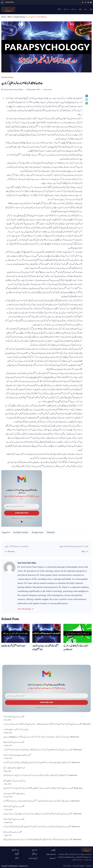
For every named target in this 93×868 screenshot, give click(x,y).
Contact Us (89, 866)
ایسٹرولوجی (66, 9)
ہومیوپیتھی (35, 854)
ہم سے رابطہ (53, 858)
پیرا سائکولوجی (15, 850)
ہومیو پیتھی (60, 9)
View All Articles (24, 610)
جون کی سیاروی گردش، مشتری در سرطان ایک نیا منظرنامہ (16, 731)
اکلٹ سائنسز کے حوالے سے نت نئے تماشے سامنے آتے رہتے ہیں (70, 547)
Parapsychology (7, 77)
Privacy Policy (67, 866)
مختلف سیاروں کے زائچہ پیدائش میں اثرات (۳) (14, 808)
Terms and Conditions (78, 866)
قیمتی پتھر (17, 854)
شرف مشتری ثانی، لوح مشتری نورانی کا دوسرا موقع (14, 769)
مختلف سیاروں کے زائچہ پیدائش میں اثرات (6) (14, 744)
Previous (11, 552)
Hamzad (51, 533)
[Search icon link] (91, 10)
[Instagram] (88, 2)
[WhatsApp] (83, 2)
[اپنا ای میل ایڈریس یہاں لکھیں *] (22, 506)
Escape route (38, 533)
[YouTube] (91, 2)
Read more (87, 725)
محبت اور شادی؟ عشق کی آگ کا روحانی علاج (13, 646)
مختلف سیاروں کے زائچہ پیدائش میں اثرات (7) (14, 718)
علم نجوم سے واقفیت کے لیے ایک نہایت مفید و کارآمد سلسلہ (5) (17, 756)
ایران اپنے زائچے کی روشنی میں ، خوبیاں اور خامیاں (14, 795)
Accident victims (21, 533)
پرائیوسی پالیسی (15, 519)
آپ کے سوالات (33, 858)
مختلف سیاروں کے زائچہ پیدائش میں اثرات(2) (14, 821)
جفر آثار (17, 858)
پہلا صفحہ (85, 9)
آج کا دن (80, 9)
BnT (27, 866)
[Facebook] (86, 2)
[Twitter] (87, 100)
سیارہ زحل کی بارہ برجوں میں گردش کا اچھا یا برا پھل (15, 782)
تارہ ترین (74, 9)
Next (83, 552)
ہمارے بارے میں (51, 854)
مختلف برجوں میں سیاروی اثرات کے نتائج (13, 833)
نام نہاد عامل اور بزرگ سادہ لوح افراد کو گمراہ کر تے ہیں (20, 547)
